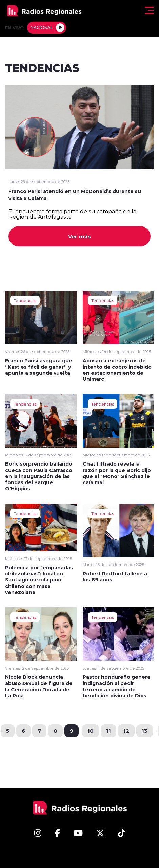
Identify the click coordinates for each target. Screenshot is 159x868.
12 (126, 731)
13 (145, 731)
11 (108, 731)
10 (91, 731)
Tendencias (25, 300)
